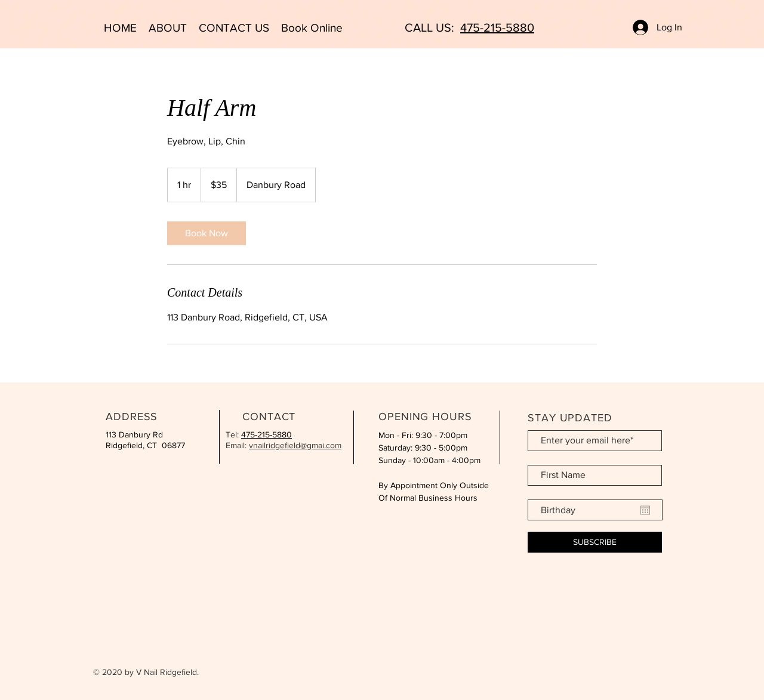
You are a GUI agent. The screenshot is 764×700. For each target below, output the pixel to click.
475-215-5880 (497, 27)
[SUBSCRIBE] (595, 542)
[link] (207, 233)
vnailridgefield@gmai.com (295, 445)
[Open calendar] (645, 510)
